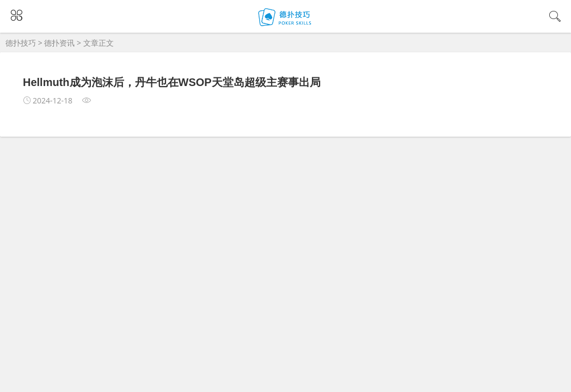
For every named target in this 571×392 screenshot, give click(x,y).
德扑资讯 (59, 43)
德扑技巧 (21, 43)
